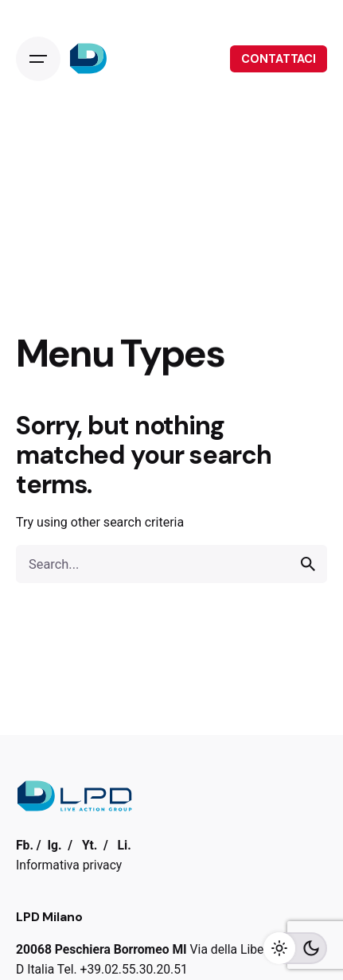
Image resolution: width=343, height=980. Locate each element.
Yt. (90, 845)
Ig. (54, 845)
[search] (308, 564)
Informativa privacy (69, 865)
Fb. (25, 845)
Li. (125, 845)
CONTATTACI (279, 59)
